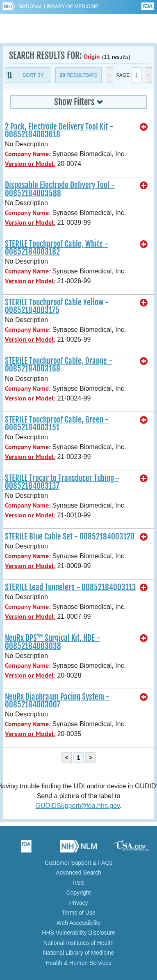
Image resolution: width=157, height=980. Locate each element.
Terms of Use (78, 913)
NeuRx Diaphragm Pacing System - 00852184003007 (57, 701)
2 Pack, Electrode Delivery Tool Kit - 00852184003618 (59, 131)
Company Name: (28, 154)
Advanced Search (78, 873)
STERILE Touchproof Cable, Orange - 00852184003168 (59, 365)
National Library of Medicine (58, 7)
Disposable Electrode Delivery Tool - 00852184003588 (60, 189)
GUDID (78, 29)
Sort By (33, 75)
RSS (78, 883)
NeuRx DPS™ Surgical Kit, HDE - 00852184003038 (52, 642)
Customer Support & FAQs (79, 863)
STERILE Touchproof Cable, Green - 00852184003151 (57, 424)
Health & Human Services (78, 963)
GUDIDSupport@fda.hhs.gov (78, 806)
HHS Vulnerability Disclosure (78, 933)
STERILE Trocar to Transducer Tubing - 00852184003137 (62, 482)
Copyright (79, 893)
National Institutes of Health (78, 943)
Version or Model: (30, 164)
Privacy (79, 903)
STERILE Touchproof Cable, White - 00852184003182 (57, 248)
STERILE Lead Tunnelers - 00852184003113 (71, 587)
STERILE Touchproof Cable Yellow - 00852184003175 (57, 306)
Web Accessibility (79, 923)
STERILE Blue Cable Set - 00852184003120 (70, 537)
